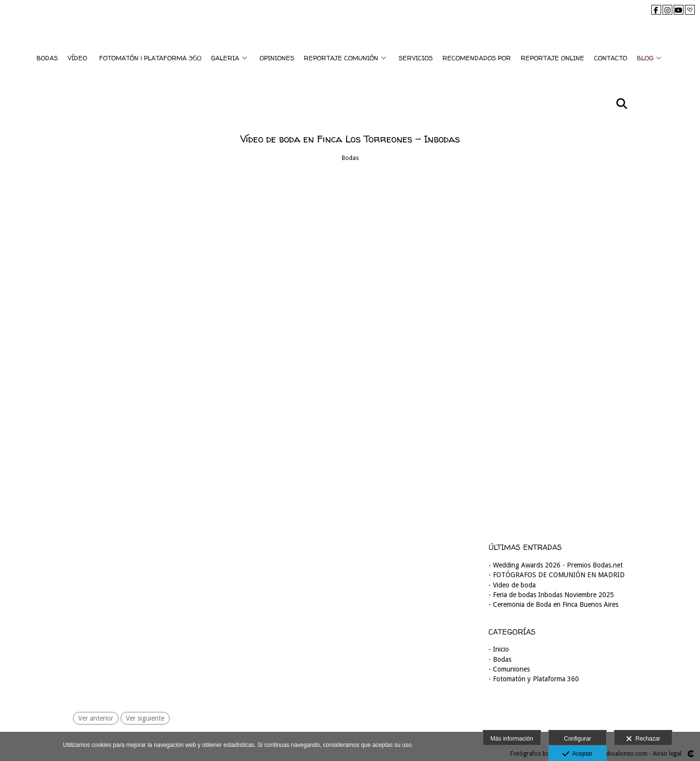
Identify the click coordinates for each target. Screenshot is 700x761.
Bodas (350, 158)
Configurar (577, 739)
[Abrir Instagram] (667, 10)
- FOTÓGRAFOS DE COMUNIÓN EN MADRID (557, 575)
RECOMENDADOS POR (477, 58)
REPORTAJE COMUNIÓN (341, 58)
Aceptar (577, 754)
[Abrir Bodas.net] (690, 10)
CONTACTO (611, 58)
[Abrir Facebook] (656, 10)
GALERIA (225, 58)
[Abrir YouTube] (679, 10)
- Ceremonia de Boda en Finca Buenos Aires (553, 604)
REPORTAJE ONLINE (552, 58)
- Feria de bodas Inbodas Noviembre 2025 (551, 595)
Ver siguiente (145, 718)
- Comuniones (509, 669)
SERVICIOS (416, 58)
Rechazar (643, 739)
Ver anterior (96, 718)
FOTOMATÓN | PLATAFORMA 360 (150, 58)
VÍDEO (77, 58)
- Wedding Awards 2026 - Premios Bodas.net (556, 565)
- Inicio (499, 649)
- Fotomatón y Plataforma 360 (534, 679)
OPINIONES (277, 58)
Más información (512, 739)
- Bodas (500, 659)
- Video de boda (512, 585)
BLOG (645, 58)
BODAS (47, 58)
